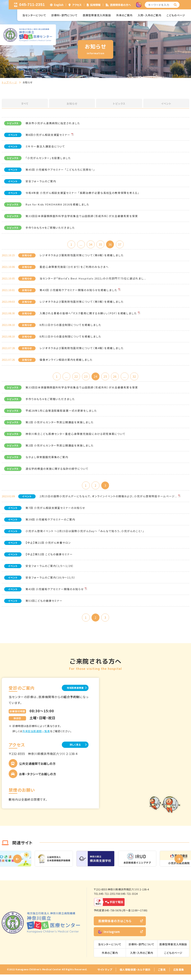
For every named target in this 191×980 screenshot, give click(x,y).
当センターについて (34, 15)
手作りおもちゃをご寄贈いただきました (50, 228)
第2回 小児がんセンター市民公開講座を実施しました (60, 448)
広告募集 (179, 975)
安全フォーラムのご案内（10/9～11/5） (51, 581)
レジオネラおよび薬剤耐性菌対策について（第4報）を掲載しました (82, 349)
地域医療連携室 (71, 693)
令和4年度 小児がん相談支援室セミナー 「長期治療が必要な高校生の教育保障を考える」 (82, 193)
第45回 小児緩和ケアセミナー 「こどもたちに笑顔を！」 (60, 170)
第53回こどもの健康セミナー (44, 604)
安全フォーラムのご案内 (41, 181)
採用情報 (95, 5)
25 (107, 378)
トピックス (119, 104)
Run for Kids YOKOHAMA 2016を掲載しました (57, 204)
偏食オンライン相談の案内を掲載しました (66, 361)
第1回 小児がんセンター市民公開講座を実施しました (60, 425)
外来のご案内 (124, 15)
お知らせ (72, 104)
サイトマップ (105, 975)
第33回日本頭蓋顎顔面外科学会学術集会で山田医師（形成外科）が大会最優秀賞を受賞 (82, 216)
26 (118, 378)
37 (124, 245)
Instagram (109, 937)
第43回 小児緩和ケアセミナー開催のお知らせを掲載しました (78, 291)
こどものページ (176, 15)
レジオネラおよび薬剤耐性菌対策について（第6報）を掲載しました (82, 256)
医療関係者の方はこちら (115, 926)
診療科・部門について (65, 15)
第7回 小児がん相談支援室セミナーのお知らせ (55, 511)
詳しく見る (71, 750)
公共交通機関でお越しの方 (37, 769)
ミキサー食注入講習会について (45, 146)
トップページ (9, 82)
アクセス (77, 5)
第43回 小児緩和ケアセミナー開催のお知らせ (55, 593)
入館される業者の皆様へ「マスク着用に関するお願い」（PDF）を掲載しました (88, 314)
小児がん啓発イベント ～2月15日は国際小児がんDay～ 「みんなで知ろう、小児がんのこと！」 (85, 535)
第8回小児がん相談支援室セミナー (48, 135)
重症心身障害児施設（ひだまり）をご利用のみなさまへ (74, 268)
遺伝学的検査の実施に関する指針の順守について (57, 471)
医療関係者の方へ (121, 5)
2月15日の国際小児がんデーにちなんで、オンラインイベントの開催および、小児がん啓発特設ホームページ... (108, 500)
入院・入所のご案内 (150, 15)
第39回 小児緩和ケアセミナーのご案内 (50, 523)
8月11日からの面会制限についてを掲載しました (70, 326)
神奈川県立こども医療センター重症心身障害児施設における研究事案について (76, 436)
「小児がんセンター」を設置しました (48, 158)
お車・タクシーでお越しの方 (38, 779)
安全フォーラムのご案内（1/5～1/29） (50, 569)
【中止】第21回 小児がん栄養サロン (48, 546)
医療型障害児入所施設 (97, 15)
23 (84, 378)
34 (90, 245)
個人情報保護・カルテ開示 (135, 975)
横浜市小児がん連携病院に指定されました (53, 123)
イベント (166, 104)
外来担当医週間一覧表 (36, 736)
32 (141, 378)
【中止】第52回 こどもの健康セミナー (49, 558)
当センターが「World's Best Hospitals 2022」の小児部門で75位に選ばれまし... (93, 280)
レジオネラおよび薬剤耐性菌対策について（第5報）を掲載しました (82, 303)
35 (101, 245)
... (79, 245)
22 (73, 378)
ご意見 (162, 975)
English (59, 5)
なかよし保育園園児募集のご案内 (47, 459)
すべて (25, 104)
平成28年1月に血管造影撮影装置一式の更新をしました (61, 413)
